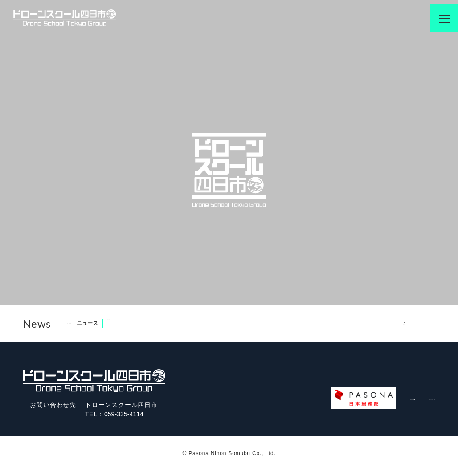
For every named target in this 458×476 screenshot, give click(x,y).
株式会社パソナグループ (389, 401)
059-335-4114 (126, 414)
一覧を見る (417, 323)
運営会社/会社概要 (303, 401)
